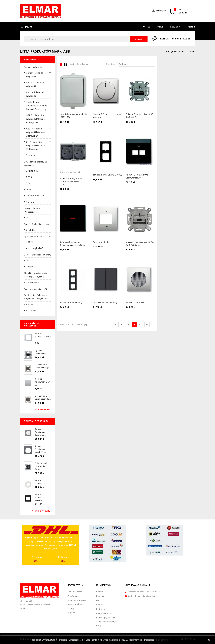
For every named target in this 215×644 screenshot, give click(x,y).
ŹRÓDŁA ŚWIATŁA (35, 196)
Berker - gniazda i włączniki (35, 75)
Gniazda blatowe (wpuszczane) (32, 210)
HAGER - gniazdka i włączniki (36, 84)
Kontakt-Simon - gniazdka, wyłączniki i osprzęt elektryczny (37, 106)
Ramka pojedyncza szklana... (40, 497)
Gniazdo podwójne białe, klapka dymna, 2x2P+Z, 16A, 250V (73, 181)
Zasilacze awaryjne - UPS (36, 289)
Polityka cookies (104, 613)
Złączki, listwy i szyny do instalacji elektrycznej (36, 275)
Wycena (146, 27)
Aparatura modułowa (34, 236)
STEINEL (30, 230)
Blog (98, 626)
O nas (160, 27)
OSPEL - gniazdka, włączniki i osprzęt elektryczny (36, 119)
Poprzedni (116, 325)
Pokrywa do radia (101, 242)
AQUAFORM (32, 171)
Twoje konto (76, 585)
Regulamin (175, 27)
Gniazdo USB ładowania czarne (41, 466)
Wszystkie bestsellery (40, 409)
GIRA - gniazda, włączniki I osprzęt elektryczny (36, 146)
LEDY (29, 190)
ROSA (29, 177)
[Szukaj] (86, 39)
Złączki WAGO (33, 283)
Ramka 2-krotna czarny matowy (107, 175)
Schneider (31, 155)
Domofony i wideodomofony (37, 255)
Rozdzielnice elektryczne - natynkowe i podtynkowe (36, 297)
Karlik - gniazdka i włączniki (35, 94)
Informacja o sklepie (138, 585)
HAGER (30, 242)
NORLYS (30, 202)
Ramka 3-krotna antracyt (71, 303)
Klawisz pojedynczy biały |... (42, 382)
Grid (61, 64)
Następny (152, 325)
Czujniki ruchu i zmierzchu (36, 224)
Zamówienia (73, 596)
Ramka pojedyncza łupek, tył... (40, 449)
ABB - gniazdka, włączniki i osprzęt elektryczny (36, 132)
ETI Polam (31, 311)
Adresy (71, 608)
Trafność (137, 64)
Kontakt (191, 27)
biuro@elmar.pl (149, 596)
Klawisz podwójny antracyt (105, 303)
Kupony (71, 613)
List (66, 64)
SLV (28, 183)
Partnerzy (101, 609)
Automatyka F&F (34, 248)
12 (147, 324)
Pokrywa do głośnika (136, 303)
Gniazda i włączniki (33, 67)
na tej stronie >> (163, 640)
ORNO (29, 218)
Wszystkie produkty (41, 511)
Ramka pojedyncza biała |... (43, 336)
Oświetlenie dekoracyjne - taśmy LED (36, 164)
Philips (29, 267)
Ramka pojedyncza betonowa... (40, 432)
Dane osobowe (75, 592)
